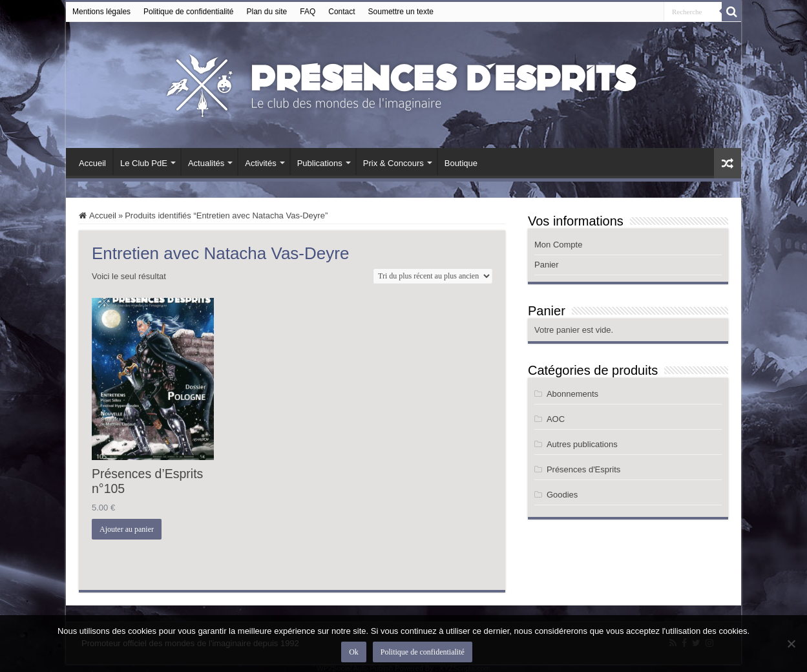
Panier (547, 265)
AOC (556, 419)
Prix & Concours (393, 163)
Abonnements (572, 394)
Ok (354, 652)
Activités (260, 163)
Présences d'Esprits (583, 469)
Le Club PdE (144, 163)
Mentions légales (101, 12)
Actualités (206, 163)
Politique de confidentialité (188, 12)
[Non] (791, 644)
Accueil (92, 163)
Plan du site (267, 12)
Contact (341, 12)
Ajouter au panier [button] (127, 529)
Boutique (461, 163)
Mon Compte (558, 245)
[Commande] (433, 276)
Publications (320, 163)
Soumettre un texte (401, 12)
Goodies (562, 495)
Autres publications (582, 444)
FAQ (308, 12)
